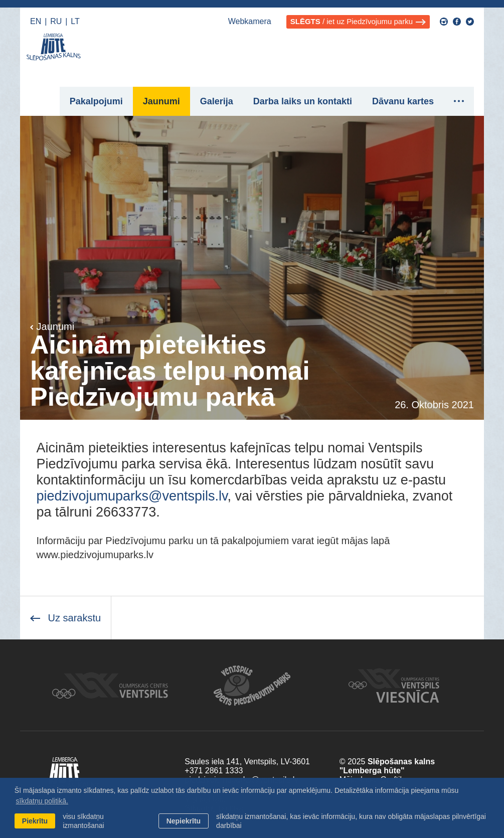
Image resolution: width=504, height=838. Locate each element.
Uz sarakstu (65, 618)
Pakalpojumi (96, 101)
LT (75, 21)
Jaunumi (161, 101)
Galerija (217, 101)
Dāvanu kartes (403, 101)
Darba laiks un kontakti (303, 101)
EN (36, 21)
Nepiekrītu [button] (184, 821)
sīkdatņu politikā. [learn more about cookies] (42, 801)
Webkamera (250, 21)
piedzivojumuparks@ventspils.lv (132, 496)
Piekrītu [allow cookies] (35, 821)
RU (56, 21)
